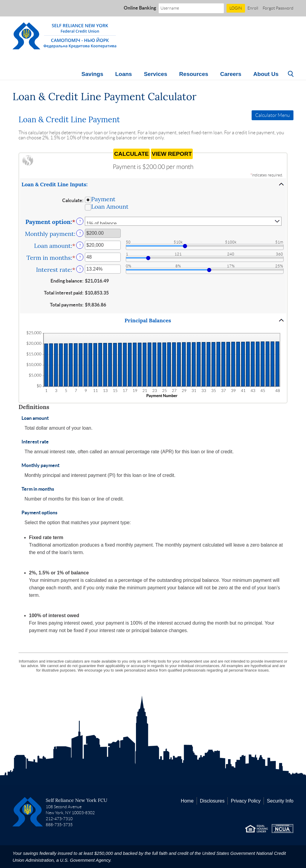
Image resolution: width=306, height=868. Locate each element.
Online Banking (140, 8)
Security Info (280, 801)
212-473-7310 (59, 819)
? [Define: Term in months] (80, 257)
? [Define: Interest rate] (80, 269)
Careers (231, 74)
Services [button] (155, 74)
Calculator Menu (273, 115)
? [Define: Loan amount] (80, 245)
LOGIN (236, 8)
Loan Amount (110, 206)
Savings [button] (92, 74)
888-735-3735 (59, 825)
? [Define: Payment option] (80, 222)
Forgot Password (278, 8)
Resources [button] (194, 74)
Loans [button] (123, 74)
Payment (103, 199)
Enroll (253, 8)
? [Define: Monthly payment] (80, 234)
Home (187, 801)
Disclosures (212, 801)
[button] (153, 184)
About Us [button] (266, 74)
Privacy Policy (246, 801)
